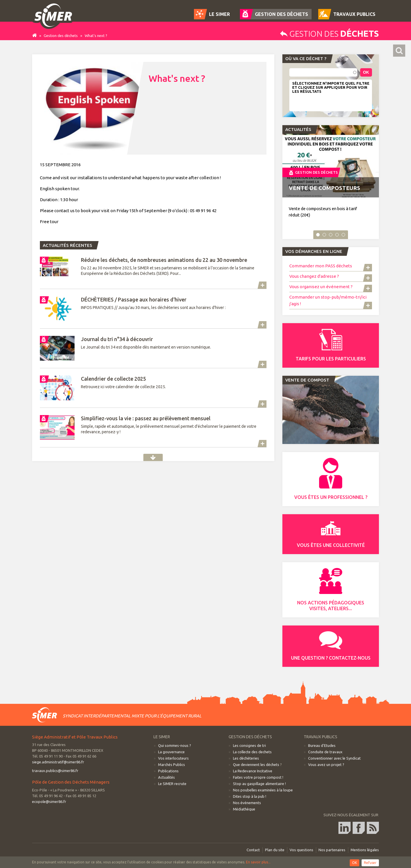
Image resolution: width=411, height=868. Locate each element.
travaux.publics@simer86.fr (55, 771)
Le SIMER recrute (172, 784)
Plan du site (275, 850)
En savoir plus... (258, 862)
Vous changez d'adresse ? (314, 276)
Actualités (153, 457)
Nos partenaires (332, 850)
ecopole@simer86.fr (49, 802)
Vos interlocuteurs (173, 758)
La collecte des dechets (252, 752)
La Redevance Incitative (253, 771)
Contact (253, 850)
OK (354, 863)
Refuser (370, 863)
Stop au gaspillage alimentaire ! (259, 784)
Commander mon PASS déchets (321, 266)
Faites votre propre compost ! (258, 777)
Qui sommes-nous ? (175, 745)
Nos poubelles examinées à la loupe (263, 790)
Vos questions (301, 850)
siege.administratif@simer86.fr (58, 762)
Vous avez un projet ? (326, 765)
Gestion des (329, 34)
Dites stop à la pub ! (250, 796)
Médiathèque (244, 809)
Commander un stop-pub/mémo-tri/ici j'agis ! (328, 300)
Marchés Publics (172, 765)
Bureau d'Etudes (322, 745)
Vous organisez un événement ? (321, 287)
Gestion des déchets (61, 36)
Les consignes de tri (249, 745)
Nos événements (247, 803)
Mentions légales (365, 850)
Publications (168, 771)
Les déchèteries (246, 758)
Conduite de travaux (325, 752)
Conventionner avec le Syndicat (334, 758)
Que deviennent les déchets (256, 765)
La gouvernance (171, 752)
